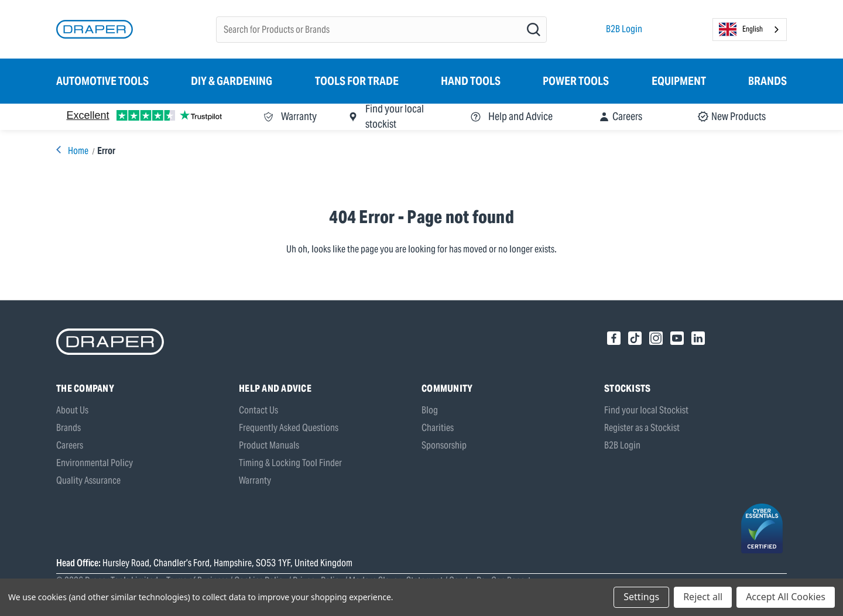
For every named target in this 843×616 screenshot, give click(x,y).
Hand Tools (471, 81)
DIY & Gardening (232, 81)
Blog (430, 410)
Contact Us (258, 410)
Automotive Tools (102, 81)
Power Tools (576, 81)
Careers (70, 445)
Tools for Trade (357, 81)
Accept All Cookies (786, 597)
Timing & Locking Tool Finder (290, 463)
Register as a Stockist (642, 428)
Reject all (703, 597)
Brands (767, 81)
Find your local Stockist (646, 410)
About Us (72, 410)
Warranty (255, 480)
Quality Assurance (88, 480)
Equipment (679, 81)
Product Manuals (269, 445)
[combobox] (750, 30)
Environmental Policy (95, 463)
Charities (438, 428)
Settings (641, 597)
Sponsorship (444, 445)
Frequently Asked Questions (289, 428)
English (741, 29)
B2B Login (624, 29)
